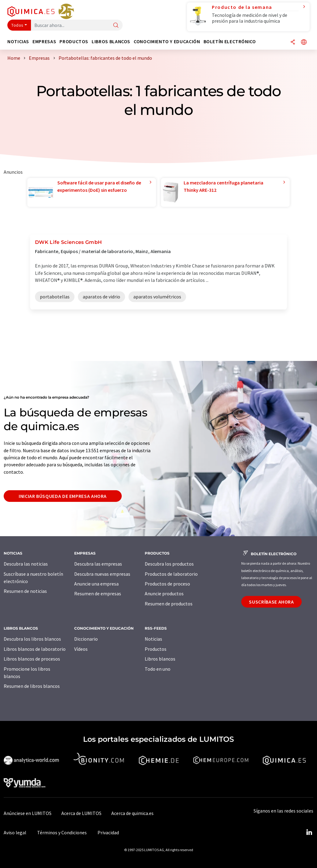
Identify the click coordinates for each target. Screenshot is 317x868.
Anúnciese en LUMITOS (28, 813)
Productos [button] (74, 42)
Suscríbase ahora (271, 602)
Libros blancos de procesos (32, 659)
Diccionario (86, 639)
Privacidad (108, 832)
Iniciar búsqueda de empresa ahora (63, 496)
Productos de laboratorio (171, 574)
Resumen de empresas (98, 593)
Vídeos (81, 649)
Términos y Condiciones (62, 832)
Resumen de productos (169, 604)
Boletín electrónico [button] (230, 42)
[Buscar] (116, 26)
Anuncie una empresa (96, 584)
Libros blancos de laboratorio (35, 649)
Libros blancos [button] (111, 42)
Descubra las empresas (98, 564)
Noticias (153, 639)
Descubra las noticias (26, 564)
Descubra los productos (169, 564)
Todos (17, 25)
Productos (156, 649)
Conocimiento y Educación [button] (167, 42)
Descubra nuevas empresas (102, 574)
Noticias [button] (18, 42)
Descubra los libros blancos (32, 639)
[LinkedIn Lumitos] (309, 832)
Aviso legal (15, 832)
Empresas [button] (44, 42)
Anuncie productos (164, 593)
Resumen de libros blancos (32, 686)
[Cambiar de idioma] (304, 42)
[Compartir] (293, 42)
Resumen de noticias (25, 591)
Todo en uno (158, 669)
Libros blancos (160, 659)
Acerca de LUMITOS (81, 813)
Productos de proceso (167, 584)
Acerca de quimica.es (132, 813)
